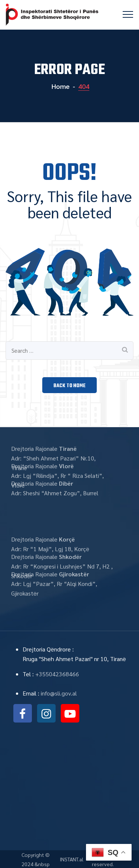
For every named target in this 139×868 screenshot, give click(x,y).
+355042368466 (57, 674)
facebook (23, 713)
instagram (46, 713)
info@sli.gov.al (59, 693)
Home (60, 86)
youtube (70, 713)
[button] (69, 385)
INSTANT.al (72, 859)
